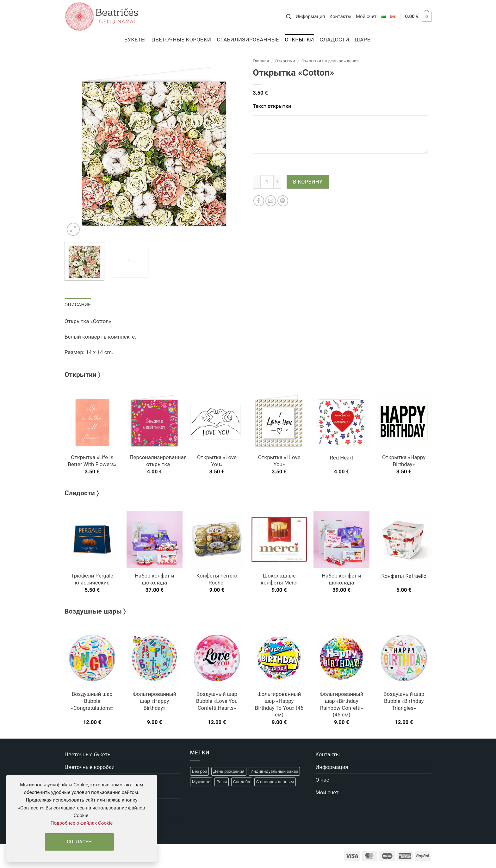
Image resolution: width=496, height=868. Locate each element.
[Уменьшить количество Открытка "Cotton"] (257, 182)
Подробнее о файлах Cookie (82, 823)
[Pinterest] (283, 201)
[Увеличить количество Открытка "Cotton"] (277, 182)
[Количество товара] (267, 182)
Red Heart (341, 458)
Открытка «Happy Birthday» (404, 461)
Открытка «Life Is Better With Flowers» (92, 461)
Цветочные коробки (181, 40)
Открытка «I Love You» (279, 461)
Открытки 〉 (82, 375)
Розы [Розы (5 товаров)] (222, 782)
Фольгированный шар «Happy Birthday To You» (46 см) (279, 704)
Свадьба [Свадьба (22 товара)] (242, 782)
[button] (288, 17)
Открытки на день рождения (330, 61)
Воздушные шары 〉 (95, 611)
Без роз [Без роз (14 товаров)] (200, 771)
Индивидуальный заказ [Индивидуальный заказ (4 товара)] (274, 771)
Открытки (299, 40)
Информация (310, 16)
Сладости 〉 (82, 493)
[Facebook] (259, 201)
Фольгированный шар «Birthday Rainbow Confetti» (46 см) (342, 704)
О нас (322, 779)
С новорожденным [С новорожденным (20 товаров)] (275, 782)
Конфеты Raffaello (404, 576)
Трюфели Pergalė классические (92, 579)
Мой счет (366, 16)
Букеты (135, 40)
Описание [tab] (77, 305)
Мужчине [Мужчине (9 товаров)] (201, 782)
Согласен (79, 842)
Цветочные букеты (88, 754)
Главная (261, 61)
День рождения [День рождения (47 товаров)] (229, 771)
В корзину (308, 182)
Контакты (340, 16)
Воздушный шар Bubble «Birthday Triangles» (404, 701)
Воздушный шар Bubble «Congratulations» (92, 701)
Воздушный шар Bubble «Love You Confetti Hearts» (217, 701)
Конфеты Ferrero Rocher (217, 579)
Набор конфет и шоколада (155, 579)
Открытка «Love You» (217, 461)
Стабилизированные (248, 40)
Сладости (335, 40)
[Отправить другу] (271, 201)
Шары (363, 40)
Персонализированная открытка (158, 461)
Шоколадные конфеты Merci (279, 579)
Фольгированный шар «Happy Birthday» (155, 701)
